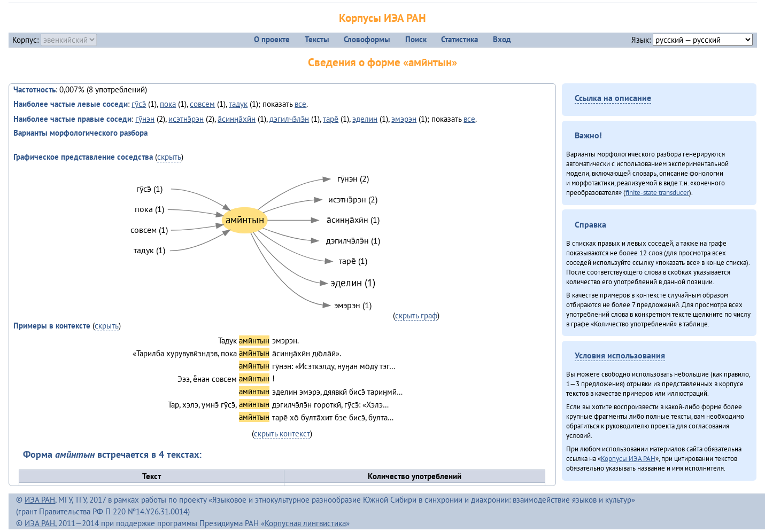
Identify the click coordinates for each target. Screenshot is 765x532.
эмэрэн (404, 119)
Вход (502, 39)
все (300, 104)
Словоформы (367, 39)
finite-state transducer (657, 192)
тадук (238, 104)
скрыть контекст (282, 433)
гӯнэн (145, 119)
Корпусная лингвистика (305, 523)
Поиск (416, 39)
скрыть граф (416, 315)
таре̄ (331, 119)
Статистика (459, 39)
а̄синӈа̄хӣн (237, 119)
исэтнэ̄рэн (186, 119)
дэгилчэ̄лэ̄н (289, 119)
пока (168, 104)
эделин (365, 119)
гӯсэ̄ (139, 104)
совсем (202, 104)
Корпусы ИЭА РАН (382, 18)
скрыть (169, 157)
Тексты (317, 39)
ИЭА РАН (40, 500)
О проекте (272, 39)
